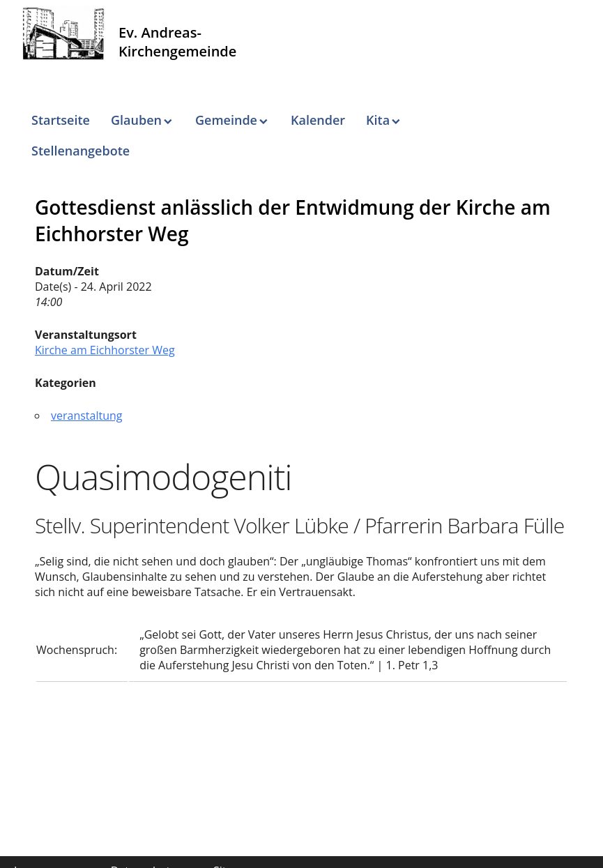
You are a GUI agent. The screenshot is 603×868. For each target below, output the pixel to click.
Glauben (136, 120)
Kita (378, 120)
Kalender (318, 120)
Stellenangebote (81, 151)
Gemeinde (226, 120)
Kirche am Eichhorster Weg (105, 350)
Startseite (61, 120)
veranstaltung (87, 416)
